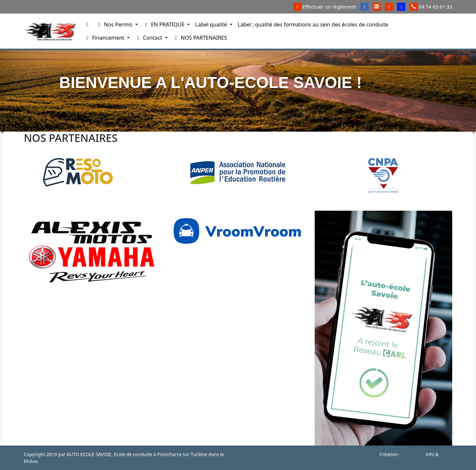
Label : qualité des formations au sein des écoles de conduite (313, 24)
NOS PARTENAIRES (200, 38)
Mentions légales (358, 454)
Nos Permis (115, 24)
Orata (446, 454)
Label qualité (212, 24)
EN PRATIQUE (165, 24)
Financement (105, 38)
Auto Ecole (413, 454)
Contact (149, 38)
